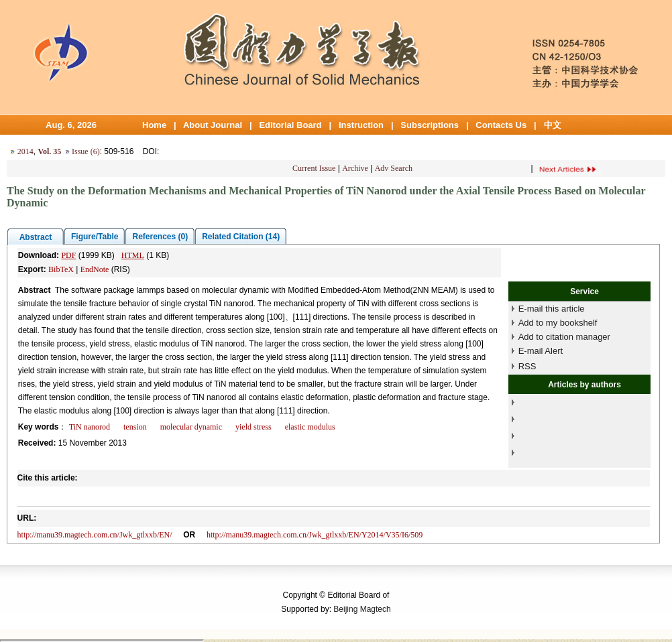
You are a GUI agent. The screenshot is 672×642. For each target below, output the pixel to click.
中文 (553, 125)
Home (154, 125)
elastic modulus (310, 427)
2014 (25, 151)
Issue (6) (86, 151)
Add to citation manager (564, 337)
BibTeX (61, 269)
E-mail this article (552, 309)
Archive (355, 168)
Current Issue (314, 168)
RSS (527, 366)
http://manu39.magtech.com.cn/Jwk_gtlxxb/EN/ (95, 535)
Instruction (361, 125)
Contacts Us (501, 125)
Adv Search (394, 168)
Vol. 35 (49, 151)
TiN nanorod (90, 427)
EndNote (95, 269)
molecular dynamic (191, 427)
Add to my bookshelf (558, 323)
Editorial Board (290, 125)
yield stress (254, 427)
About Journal (213, 125)
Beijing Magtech (362, 609)
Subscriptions (430, 125)
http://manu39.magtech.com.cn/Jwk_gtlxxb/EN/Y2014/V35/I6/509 (315, 535)
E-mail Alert (541, 351)
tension (135, 427)
